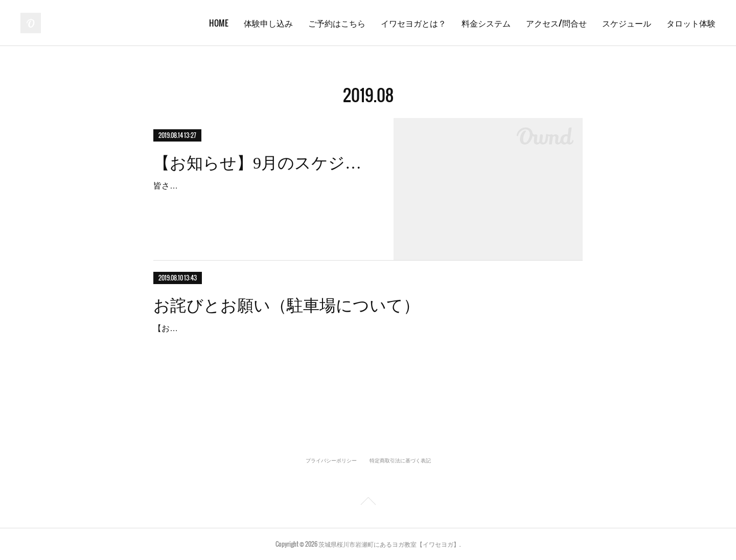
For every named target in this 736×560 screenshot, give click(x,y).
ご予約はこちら (337, 23)
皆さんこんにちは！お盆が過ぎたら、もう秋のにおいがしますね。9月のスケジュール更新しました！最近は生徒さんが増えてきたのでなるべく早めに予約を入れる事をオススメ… (264, 201)
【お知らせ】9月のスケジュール (264, 163)
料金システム (486, 23)
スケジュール (627, 23)
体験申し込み (268, 23)
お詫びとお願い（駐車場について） (286, 306)
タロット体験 (691, 23)
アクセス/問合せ (556, 23)
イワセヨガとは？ (413, 23)
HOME (219, 23)
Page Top (368, 503)
